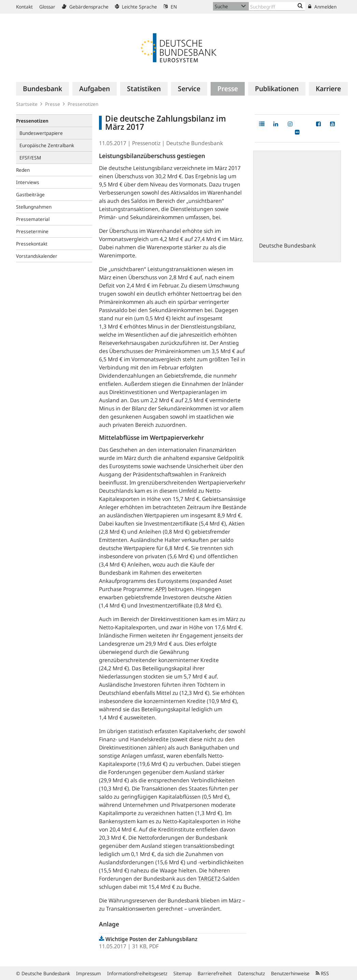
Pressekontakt (32, 244)
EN (170, 7)
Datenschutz (251, 973)
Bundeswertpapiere (41, 133)
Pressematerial (33, 219)
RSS (322, 973)
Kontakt (24, 7)
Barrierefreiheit (215, 973)
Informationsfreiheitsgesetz (137, 973)
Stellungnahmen (34, 207)
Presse (53, 104)
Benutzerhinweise (290, 973)
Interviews (28, 182)
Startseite (27, 104)
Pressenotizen (83, 104)
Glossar (47, 7)
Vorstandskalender (37, 256)
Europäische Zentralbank (47, 145)
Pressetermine (32, 231)
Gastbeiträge (30, 194)
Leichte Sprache (136, 7)
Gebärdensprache (85, 7)
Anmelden (322, 7)
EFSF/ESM (30, 158)
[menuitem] (42, 89)
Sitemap (182, 973)
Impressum (89, 973)
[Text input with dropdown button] (277, 6)
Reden (23, 170)
